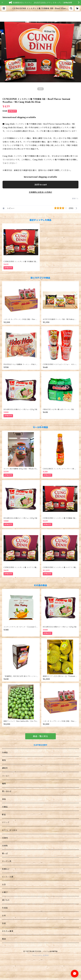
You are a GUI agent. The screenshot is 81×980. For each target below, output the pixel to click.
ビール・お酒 (8, 877)
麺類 (4, 784)
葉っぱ (5, 853)
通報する (75, 199)
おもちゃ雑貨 (8, 931)
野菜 (4, 815)
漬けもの (6, 900)
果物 (4, 760)
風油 (4, 939)
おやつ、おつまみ (9, 830)
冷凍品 (5, 753)
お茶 (4, 885)
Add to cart (41, 185)
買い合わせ (7, 791)
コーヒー (6, 776)
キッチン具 (7, 861)
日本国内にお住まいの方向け (40, 192)
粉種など (6, 869)
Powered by (41, 955)
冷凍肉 (5, 838)
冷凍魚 (5, 846)
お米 (4, 916)
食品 (4, 799)
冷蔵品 (5, 807)
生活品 (5, 908)
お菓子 (5, 892)
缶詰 (4, 923)
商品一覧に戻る (40, 736)
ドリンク (6, 822)
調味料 (5, 768)
